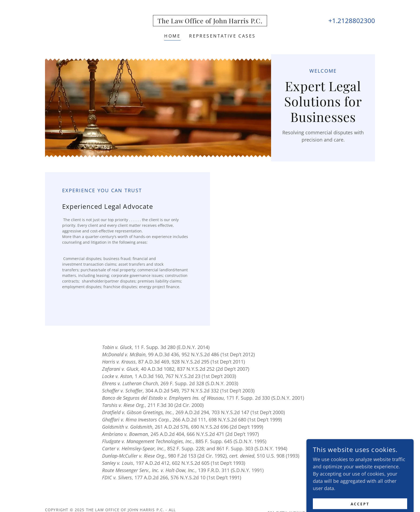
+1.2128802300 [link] (352, 21)
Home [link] (172, 36)
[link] (210, 21)
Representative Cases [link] (222, 36)
